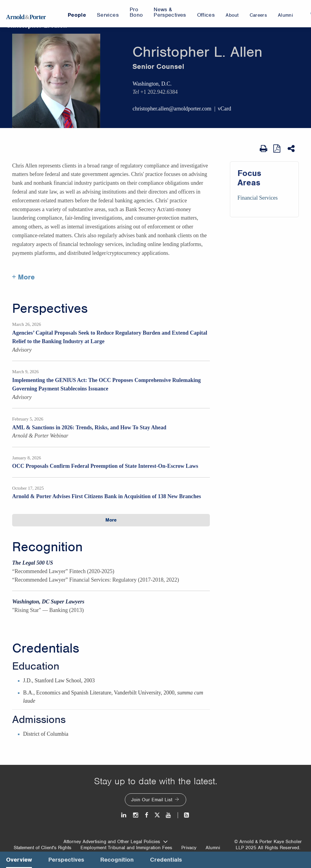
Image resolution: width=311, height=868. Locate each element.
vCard (224, 109)
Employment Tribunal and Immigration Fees (126, 848)
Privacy (189, 848)
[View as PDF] (277, 149)
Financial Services (258, 198)
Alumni (213, 848)
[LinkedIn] (124, 815)
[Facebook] (147, 815)
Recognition (47, 547)
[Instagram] (136, 815)
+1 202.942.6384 (159, 92)
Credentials (46, 648)
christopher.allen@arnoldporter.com (172, 109)
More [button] (111, 520)
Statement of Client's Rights (43, 848)
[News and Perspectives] (184, 815)
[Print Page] (263, 149)
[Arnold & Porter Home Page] (26, 14)
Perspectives (50, 309)
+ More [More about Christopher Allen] (24, 277)
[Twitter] (157, 815)
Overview (19, 860)
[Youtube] (169, 815)
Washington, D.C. (152, 84)
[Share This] (292, 149)
